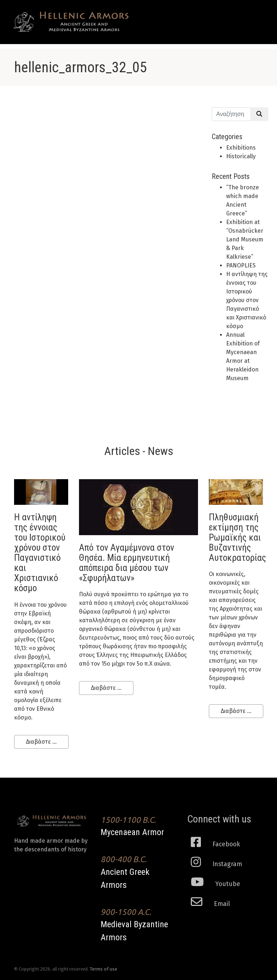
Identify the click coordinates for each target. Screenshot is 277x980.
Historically (241, 156)
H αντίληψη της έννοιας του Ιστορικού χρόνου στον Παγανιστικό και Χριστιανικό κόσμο (247, 300)
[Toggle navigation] (252, 15)
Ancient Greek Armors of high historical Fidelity (72, 22)
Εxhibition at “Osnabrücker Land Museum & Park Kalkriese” (245, 239)
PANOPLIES (241, 265)
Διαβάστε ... (41, 742)
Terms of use (104, 969)
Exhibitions (241, 148)
